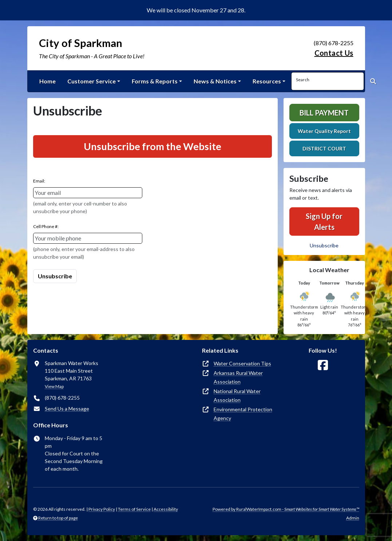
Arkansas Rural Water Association (238, 377)
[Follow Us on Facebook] (323, 365)
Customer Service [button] (92, 81)
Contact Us (334, 53)
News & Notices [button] (215, 81)
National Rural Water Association (237, 395)
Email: (39, 181)
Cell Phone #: (46, 226)
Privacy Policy (102, 509)
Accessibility (166, 509)
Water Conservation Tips (242, 363)
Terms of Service (134, 509)
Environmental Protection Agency (243, 414)
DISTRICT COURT (324, 148)
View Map (54, 386)
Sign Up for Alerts (324, 222)
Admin (353, 518)
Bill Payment (324, 113)
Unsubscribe (324, 245)
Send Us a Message (67, 409)
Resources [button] (267, 81)
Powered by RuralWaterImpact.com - (286, 509)
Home (47, 81)
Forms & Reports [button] (155, 81)
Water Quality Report (324, 131)
